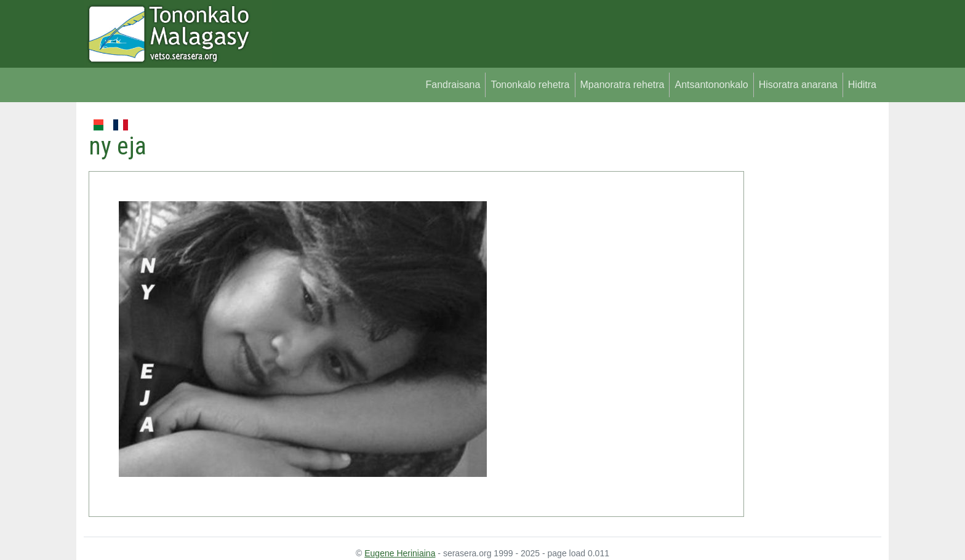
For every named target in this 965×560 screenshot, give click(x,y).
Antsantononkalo (711, 85)
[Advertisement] (813, 302)
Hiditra (862, 85)
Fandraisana (453, 85)
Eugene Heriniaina (400, 553)
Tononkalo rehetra (530, 85)
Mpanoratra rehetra (623, 85)
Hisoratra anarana (798, 85)
